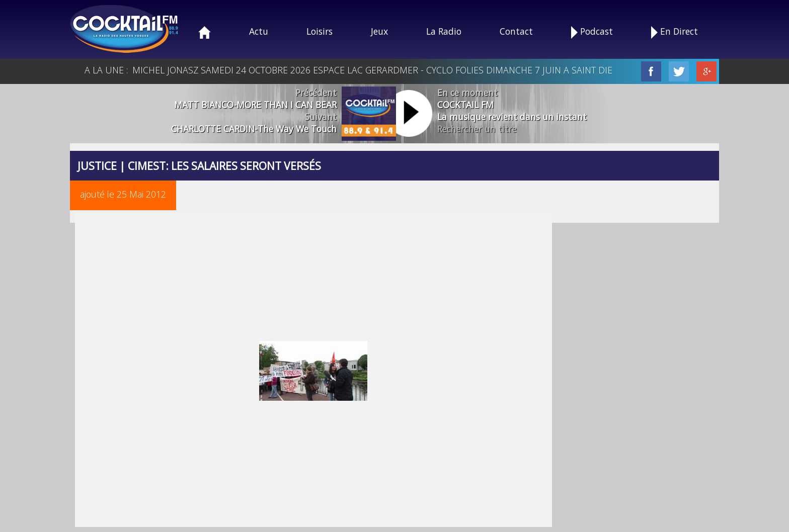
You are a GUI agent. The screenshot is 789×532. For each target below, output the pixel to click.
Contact (516, 31)
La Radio (444, 31)
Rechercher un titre (477, 129)
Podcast (592, 32)
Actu (259, 31)
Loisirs (320, 31)
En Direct (675, 32)
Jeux (379, 31)
